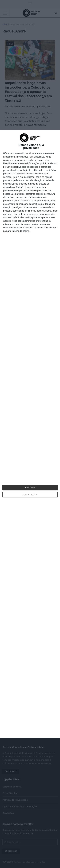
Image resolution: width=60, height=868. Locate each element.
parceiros (29, 153)
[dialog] (30, 434)
